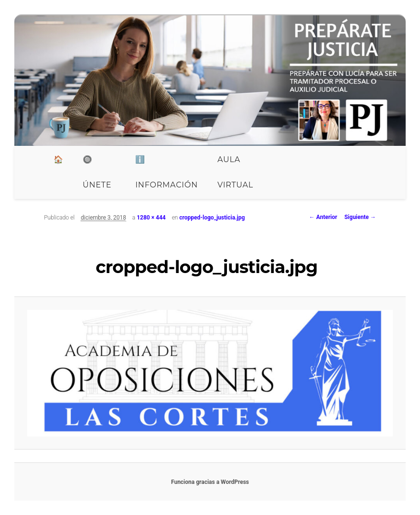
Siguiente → (360, 217)
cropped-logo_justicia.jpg (212, 218)
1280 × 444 (151, 218)
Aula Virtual (235, 172)
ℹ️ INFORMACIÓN (167, 172)
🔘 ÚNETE (97, 172)
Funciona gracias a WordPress (210, 482)
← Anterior (323, 217)
